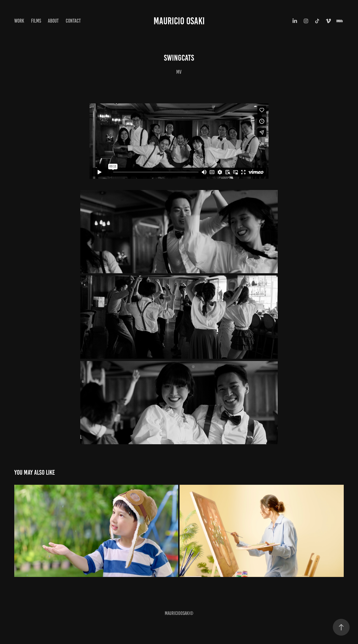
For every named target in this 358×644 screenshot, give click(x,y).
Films (36, 21)
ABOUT (53, 21)
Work (19, 21)
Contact (73, 21)
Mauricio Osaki (179, 21)
